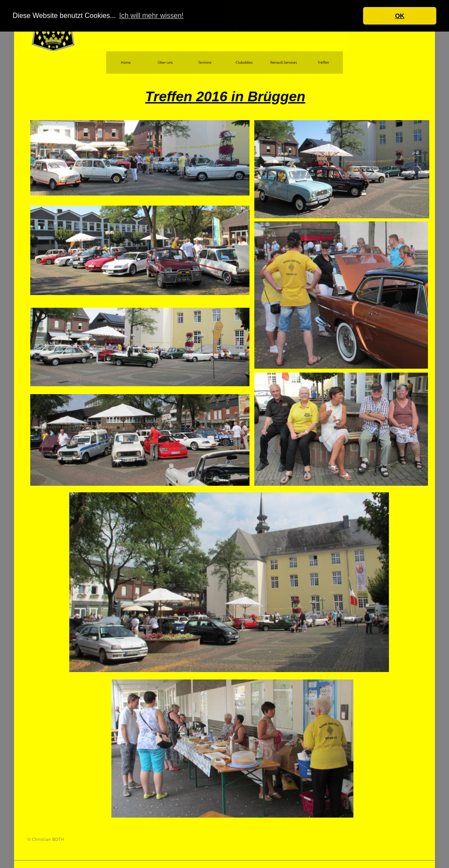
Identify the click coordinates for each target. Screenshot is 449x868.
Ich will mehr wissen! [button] (151, 16)
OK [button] (400, 16)
